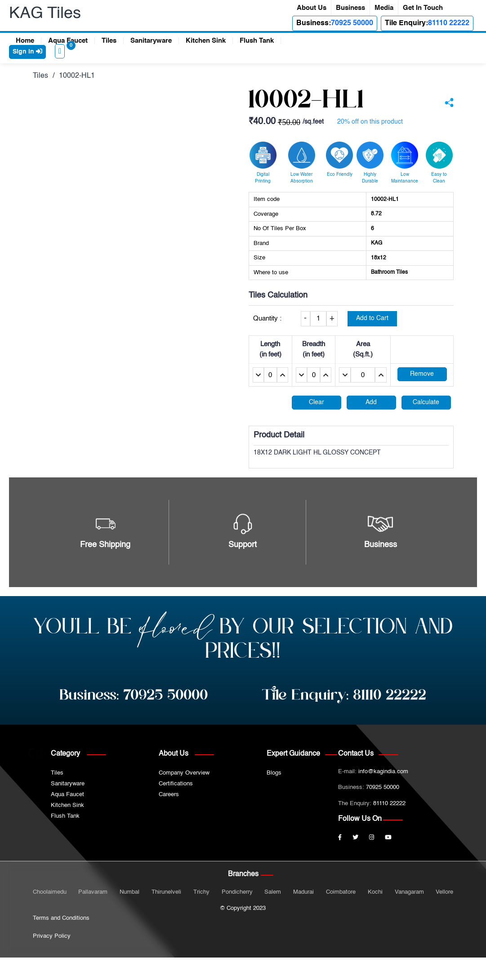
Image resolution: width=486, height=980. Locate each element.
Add (371, 402)
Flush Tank (257, 41)
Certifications (176, 784)
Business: (134, 696)
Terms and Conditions (61, 918)
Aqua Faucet (68, 41)
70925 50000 (352, 23)
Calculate (426, 402)
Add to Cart (372, 318)
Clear (317, 402)
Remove (422, 374)
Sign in (27, 51)
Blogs (274, 773)
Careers (169, 795)
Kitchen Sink (206, 41)
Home (25, 41)
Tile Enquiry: (344, 696)
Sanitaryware (151, 41)
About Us (312, 8)
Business (350, 8)
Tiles (109, 41)
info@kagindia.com (383, 772)
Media (384, 8)
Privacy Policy (52, 936)
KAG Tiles (45, 13)
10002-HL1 (77, 76)
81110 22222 (449, 23)
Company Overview (184, 773)
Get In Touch (423, 8)
